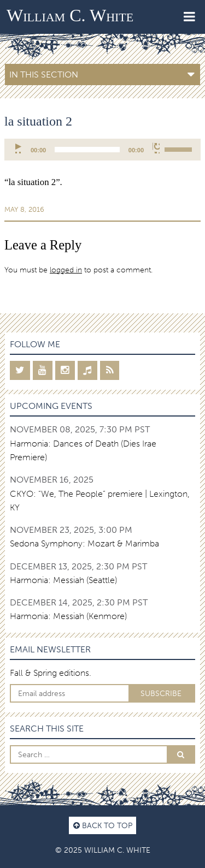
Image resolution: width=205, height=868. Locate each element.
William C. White (70, 15)
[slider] (87, 150)
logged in (66, 270)
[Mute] (156, 148)
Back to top (103, 825)
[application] (102, 150)
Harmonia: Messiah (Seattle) (63, 580)
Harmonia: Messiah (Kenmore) (68, 616)
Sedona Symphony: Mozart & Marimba (84, 543)
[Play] (19, 148)
